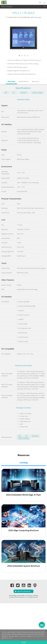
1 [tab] (19, 56)
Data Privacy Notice (39, 636)
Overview (11, 81)
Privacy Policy (13, 596)
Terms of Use (29, 596)
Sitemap (36, 596)
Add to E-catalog (37, 93)
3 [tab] (25, 56)
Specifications (23, 81)
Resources (36, 81)
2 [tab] (22, 56)
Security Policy (21, 596)
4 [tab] (28, 56)
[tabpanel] (23, 38)
